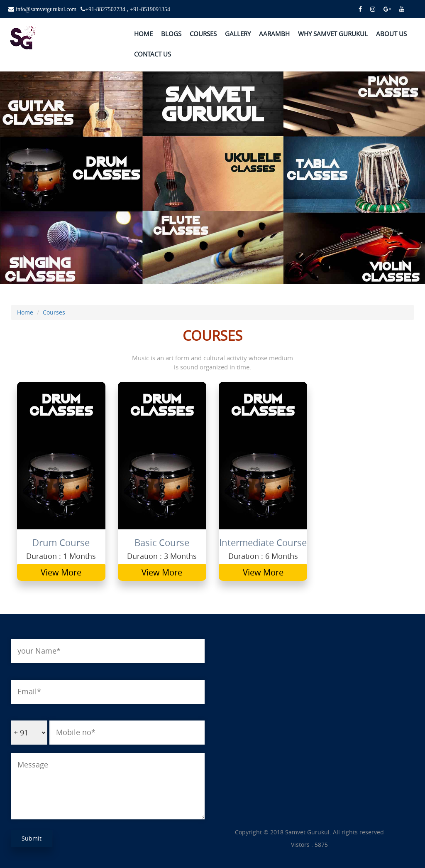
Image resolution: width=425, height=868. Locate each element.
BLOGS (171, 34)
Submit (32, 838)
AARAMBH (274, 34)
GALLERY (238, 34)
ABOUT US (391, 34)
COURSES (203, 34)
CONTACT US (153, 54)
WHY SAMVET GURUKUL (333, 34)
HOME (143, 34)
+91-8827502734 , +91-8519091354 (128, 9)
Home (25, 312)
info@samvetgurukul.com (45, 9)
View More (61, 572)
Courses (54, 312)
